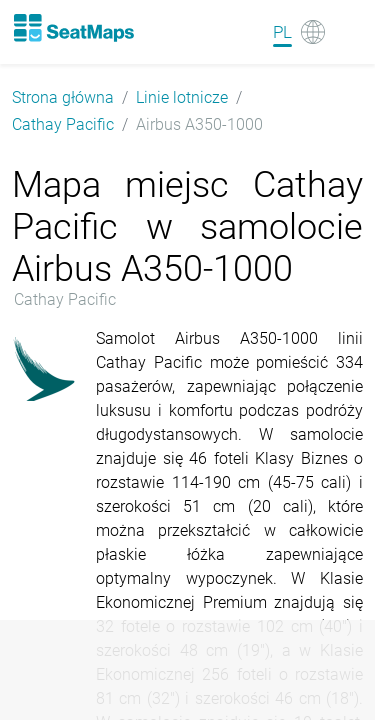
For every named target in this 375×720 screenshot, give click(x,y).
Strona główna (63, 97)
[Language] (299, 32)
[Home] (73, 28)
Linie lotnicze (182, 97)
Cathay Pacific (63, 124)
